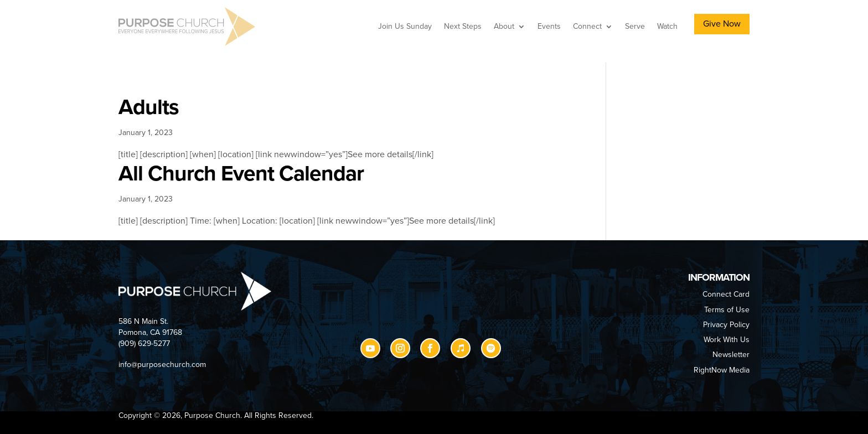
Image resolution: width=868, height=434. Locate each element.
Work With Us (727, 340)
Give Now (722, 24)
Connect (587, 26)
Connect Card (726, 294)
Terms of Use (727, 310)
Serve (635, 26)
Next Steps (463, 26)
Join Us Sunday (405, 26)
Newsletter (731, 355)
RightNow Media (722, 370)
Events (549, 26)
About (504, 26)
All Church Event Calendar (241, 174)
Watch (667, 26)
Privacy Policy (726, 325)
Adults (149, 107)
